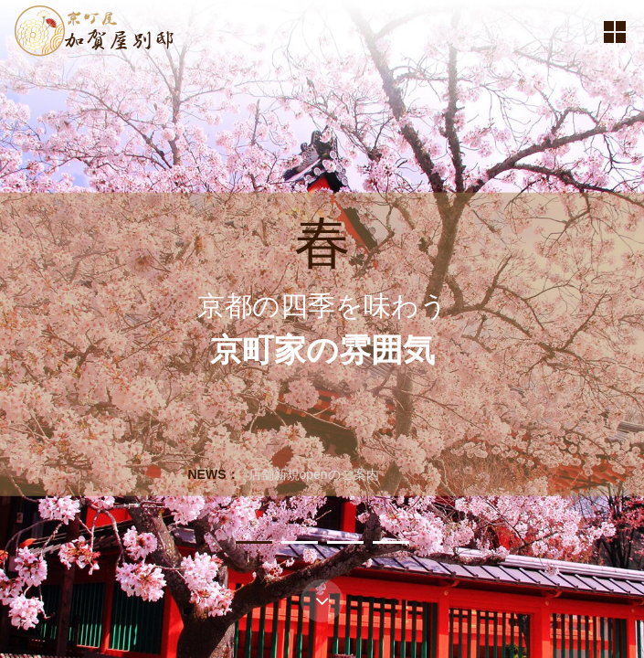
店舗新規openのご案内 (314, 474)
